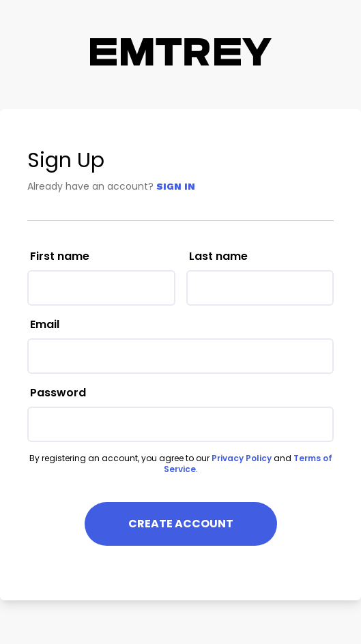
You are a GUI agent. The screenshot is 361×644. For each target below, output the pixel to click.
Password (58, 393)
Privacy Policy (242, 458)
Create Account (181, 524)
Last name (218, 256)
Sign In (176, 186)
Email (45, 324)
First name (60, 256)
